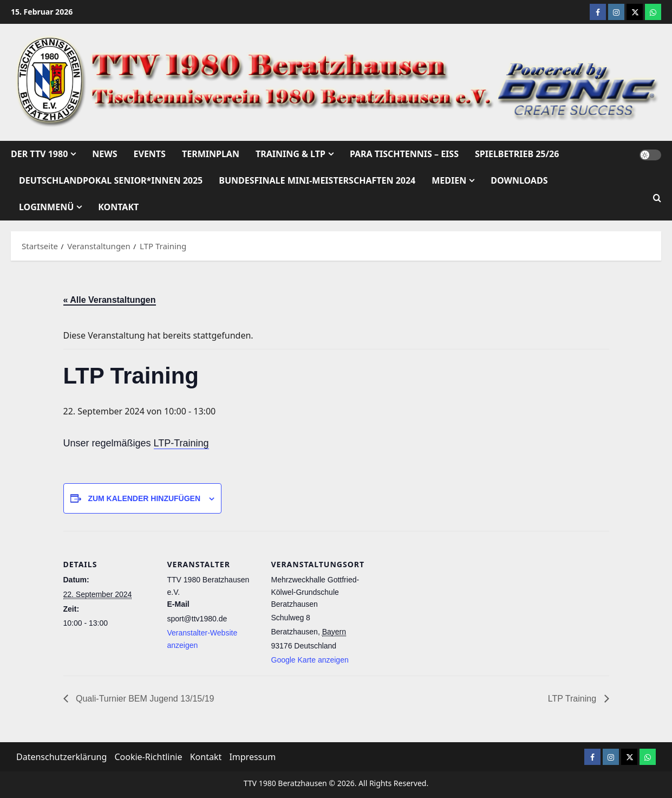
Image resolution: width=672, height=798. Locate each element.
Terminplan (211, 154)
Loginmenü (46, 207)
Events (150, 154)
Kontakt (118, 207)
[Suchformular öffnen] (657, 199)
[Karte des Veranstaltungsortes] (432, 643)
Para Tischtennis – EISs (404, 154)
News (105, 154)
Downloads (519, 180)
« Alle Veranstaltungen (110, 300)
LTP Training (573, 699)
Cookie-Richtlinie (148, 757)
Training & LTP (291, 154)
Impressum (252, 757)
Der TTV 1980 (39, 154)
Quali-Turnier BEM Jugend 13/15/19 (144, 699)
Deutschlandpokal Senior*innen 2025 (111, 180)
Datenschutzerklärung (61, 757)
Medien (449, 180)
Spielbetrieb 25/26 (517, 154)
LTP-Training (181, 443)
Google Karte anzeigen (310, 660)
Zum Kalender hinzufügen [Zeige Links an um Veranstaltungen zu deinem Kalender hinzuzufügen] (144, 498)
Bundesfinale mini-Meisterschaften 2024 (317, 180)
